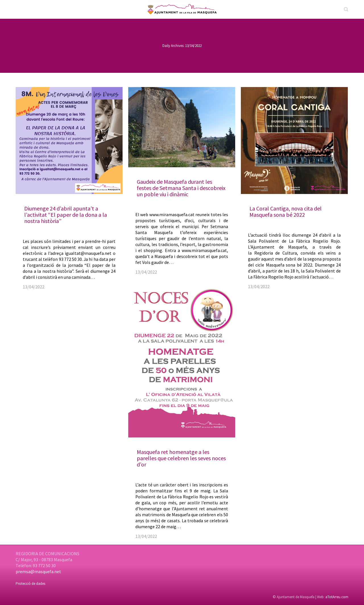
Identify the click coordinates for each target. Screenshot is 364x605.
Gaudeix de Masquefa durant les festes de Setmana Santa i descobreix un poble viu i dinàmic (181, 188)
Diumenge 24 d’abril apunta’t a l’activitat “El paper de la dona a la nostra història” (66, 215)
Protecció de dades (30, 584)
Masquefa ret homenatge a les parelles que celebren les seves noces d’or (181, 458)
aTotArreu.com (337, 597)
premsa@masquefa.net (38, 571)
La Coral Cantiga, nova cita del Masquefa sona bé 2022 (286, 211)
